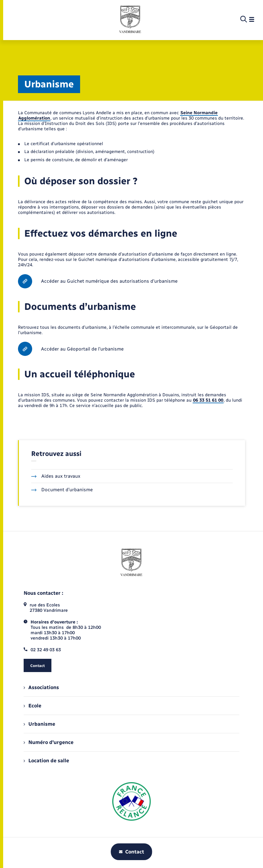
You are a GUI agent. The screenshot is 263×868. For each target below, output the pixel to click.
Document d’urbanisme (62, 490)
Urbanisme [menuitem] (39, 724)
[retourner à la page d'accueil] (130, 20)
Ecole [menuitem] (32, 706)
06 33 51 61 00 (208, 400)
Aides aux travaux (56, 476)
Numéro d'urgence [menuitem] (49, 742)
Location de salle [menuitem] (46, 761)
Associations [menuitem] (41, 687)
